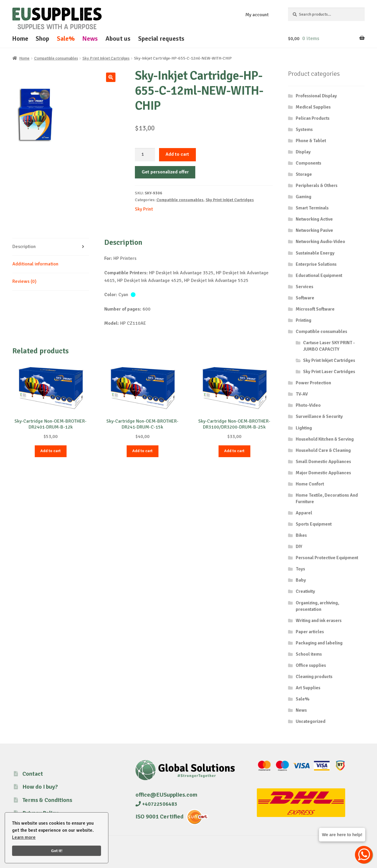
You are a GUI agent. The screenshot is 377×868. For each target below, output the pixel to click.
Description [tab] (24, 247)
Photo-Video (308, 405)
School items (309, 654)
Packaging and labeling (319, 643)
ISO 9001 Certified (159, 817)
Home (20, 38)
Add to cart (177, 154)
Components (309, 163)
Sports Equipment (314, 524)
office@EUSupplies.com (166, 795)
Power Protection (313, 383)
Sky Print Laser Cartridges (329, 372)
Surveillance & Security (319, 416)
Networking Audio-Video (320, 242)
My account (257, 15)
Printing (304, 320)
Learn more (24, 837)
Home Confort (310, 484)
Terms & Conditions (47, 800)
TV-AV (302, 394)
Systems (304, 129)
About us (118, 38)
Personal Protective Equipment (327, 558)
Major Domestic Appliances (323, 473)
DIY (299, 547)
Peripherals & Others (317, 186)
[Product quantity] (145, 155)
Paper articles (310, 632)
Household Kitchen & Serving (325, 439)
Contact (33, 774)
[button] (111, 77)
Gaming (304, 197)
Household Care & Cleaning (323, 450)
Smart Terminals (312, 208)
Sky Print (144, 209)
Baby (301, 580)
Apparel (304, 513)
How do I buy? (40, 787)
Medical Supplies (313, 107)
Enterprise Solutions (316, 264)
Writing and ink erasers (319, 621)
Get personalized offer (165, 172)
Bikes (301, 535)
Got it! (57, 851)
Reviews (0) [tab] (24, 281)
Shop (42, 38)
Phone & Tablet (311, 141)
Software (305, 298)
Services (305, 287)
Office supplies (311, 665)
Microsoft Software (315, 309)
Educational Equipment (319, 275)
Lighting (304, 428)
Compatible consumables (56, 58)
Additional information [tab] (35, 264)
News (90, 38)
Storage (304, 174)
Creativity (305, 591)
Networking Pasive (314, 230)
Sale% (66, 38)
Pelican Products (313, 118)
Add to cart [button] (51, 451)
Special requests (161, 38)
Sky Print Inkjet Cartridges (106, 58)
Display (303, 152)
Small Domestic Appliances (323, 462)
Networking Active (314, 219)
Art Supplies (308, 688)
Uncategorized (311, 721)
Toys (300, 569)
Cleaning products (314, 677)
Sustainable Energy (315, 253)
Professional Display (316, 96)
